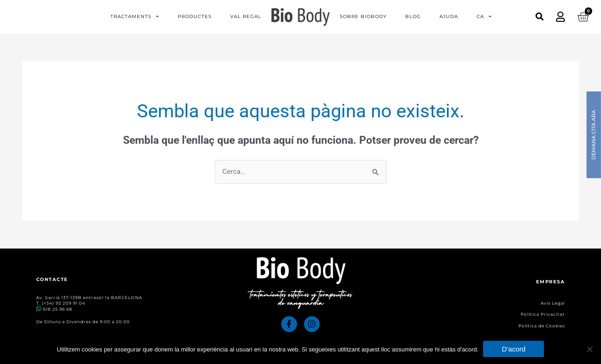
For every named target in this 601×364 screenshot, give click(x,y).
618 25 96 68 (58, 309)
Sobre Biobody (363, 16)
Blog (413, 16)
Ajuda (449, 16)
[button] (540, 16)
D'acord (514, 349)
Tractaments (135, 17)
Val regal (246, 16)
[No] (589, 349)
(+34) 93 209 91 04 (64, 303)
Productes (195, 16)
